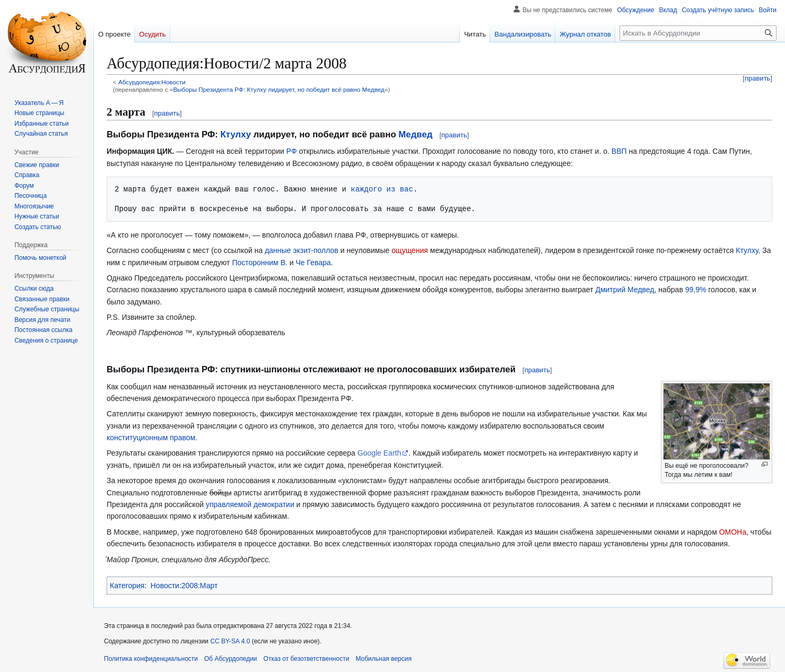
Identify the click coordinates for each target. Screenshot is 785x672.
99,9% (696, 290)
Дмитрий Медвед (625, 290)
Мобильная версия (383, 659)
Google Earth (380, 453)
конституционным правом (151, 438)
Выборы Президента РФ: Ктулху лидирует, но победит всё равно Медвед (278, 89)
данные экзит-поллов (302, 250)
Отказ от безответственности (307, 659)
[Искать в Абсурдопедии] (698, 33)
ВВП (619, 151)
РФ (292, 151)
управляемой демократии (250, 504)
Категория (127, 586)
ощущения (410, 250)
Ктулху (236, 134)
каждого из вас (382, 189)
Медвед (415, 134)
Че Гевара (313, 263)
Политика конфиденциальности (151, 659)
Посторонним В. (260, 263)
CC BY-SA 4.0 (230, 641)
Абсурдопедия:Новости (152, 82)
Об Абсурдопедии (231, 659)
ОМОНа (733, 532)
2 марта (126, 112)
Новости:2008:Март (184, 586)
